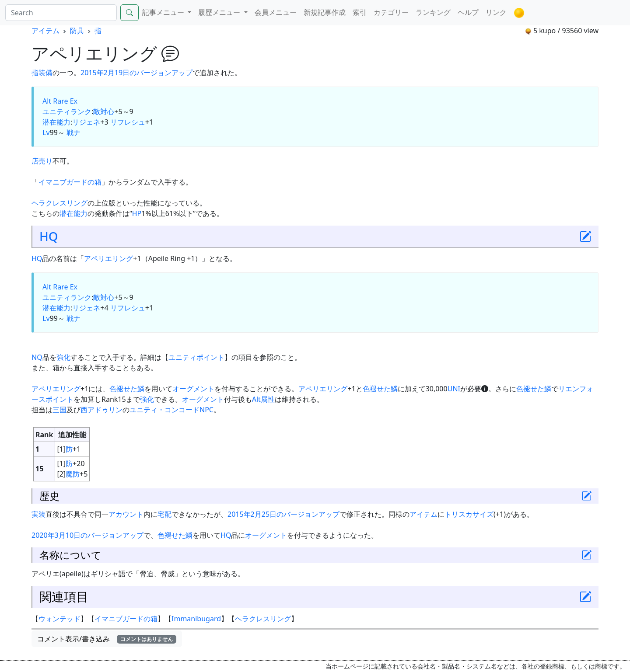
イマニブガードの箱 (70, 182)
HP (137, 213)
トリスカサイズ (469, 514)
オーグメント (193, 389)
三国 (59, 410)
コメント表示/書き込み (107, 639)
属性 (268, 399)
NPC (206, 410)
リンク (496, 12)
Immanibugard (196, 619)
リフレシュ (128, 122)
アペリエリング (108, 258)
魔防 (73, 474)
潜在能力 (56, 122)
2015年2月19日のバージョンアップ (136, 73)
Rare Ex (65, 101)
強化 (63, 357)
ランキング (433, 12)
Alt (47, 101)
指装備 (42, 73)
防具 (77, 31)
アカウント (126, 514)
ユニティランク (67, 111)
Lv (46, 132)
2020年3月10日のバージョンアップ (87, 535)
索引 (360, 12)
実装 (38, 514)
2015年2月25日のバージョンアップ (283, 514)
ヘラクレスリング (59, 203)
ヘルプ (468, 12)
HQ (49, 236)
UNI (454, 389)
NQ (37, 357)
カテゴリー (391, 12)
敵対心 (104, 111)
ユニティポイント (196, 357)
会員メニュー (276, 12)
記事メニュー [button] (164, 12)
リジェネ (86, 122)
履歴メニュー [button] (220, 12)
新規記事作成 (325, 12)
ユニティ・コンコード (164, 410)
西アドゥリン (101, 410)
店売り (42, 161)
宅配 (164, 514)
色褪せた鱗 (127, 389)
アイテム (45, 31)
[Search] (61, 13)
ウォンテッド (59, 619)
